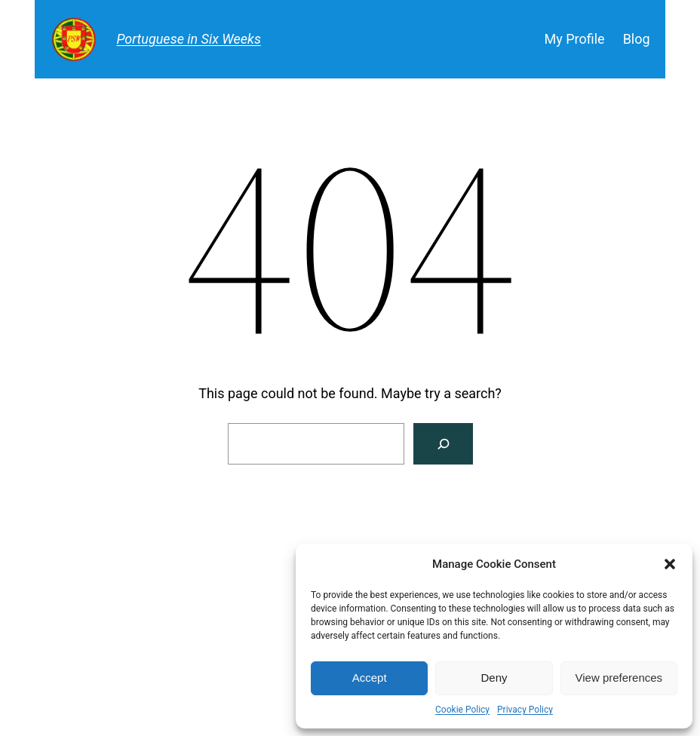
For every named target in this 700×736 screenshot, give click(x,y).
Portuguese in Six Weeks (189, 39)
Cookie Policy (462, 710)
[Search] (443, 444)
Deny (494, 678)
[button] (670, 564)
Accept (370, 678)
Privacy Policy (525, 710)
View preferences (619, 678)
